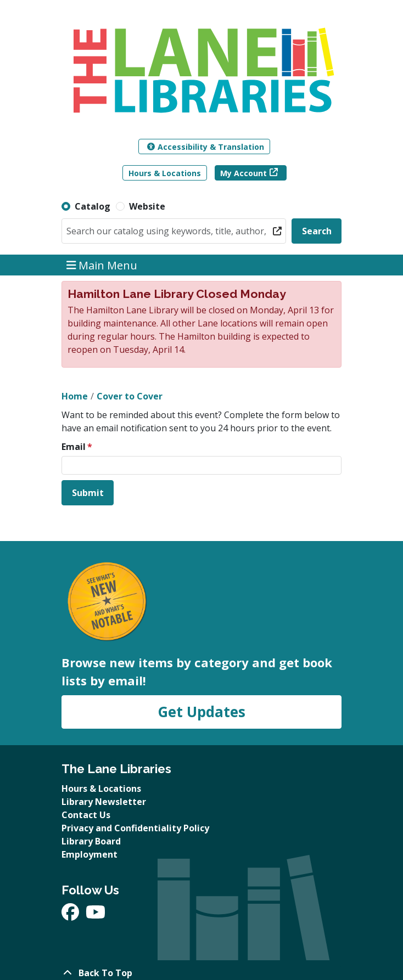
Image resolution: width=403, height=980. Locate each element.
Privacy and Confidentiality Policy (135, 828)
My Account (244, 173)
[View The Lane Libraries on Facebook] (71, 915)
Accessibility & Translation (206, 147)
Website (147, 206)
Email (74, 447)
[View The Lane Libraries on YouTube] (96, 915)
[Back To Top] (201, 973)
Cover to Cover (130, 396)
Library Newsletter (104, 802)
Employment (89, 854)
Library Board (91, 841)
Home (75, 396)
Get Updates (201, 712)
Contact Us (86, 815)
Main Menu (102, 265)
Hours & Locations (165, 173)
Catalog (93, 206)
